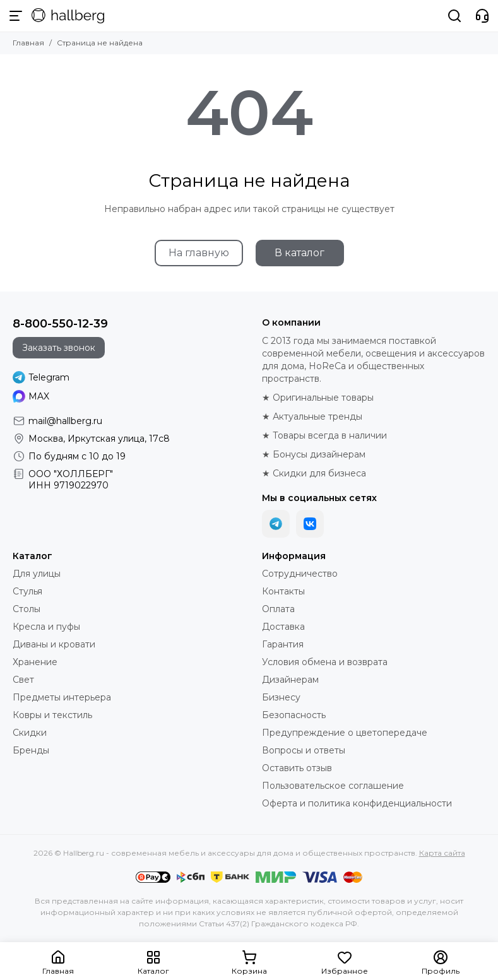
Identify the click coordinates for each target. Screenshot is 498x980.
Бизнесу (281, 697)
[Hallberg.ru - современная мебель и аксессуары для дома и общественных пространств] (68, 16)
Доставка (283, 627)
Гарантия (283, 644)
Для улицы (37, 574)
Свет (23, 680)
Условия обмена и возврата (325, 662)
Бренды (31, 750)
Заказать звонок (59, 348)
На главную (199, 253)
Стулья (27, 591)
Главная (28, 43)
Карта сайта (442, 853)
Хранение (35, 662)
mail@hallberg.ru (65, 421)
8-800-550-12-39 (60, 324)
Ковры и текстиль (52, 715)
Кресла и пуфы (46, 627)
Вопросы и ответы (304, 750)
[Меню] (16, 16)
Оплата (278, 609)
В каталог (299, 253)
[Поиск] (454, 16)
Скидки (30, 733)
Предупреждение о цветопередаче (345, 733)
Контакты (283, 591)
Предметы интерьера (62, 697)
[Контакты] (482, 16)
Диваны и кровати (54, 644)
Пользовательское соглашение (333, 786)
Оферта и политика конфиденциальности (357, 803)
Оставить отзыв (297, 768)
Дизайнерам (290, 680)
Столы (27, 609)
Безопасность (294, 715)
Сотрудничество (300, 574)
